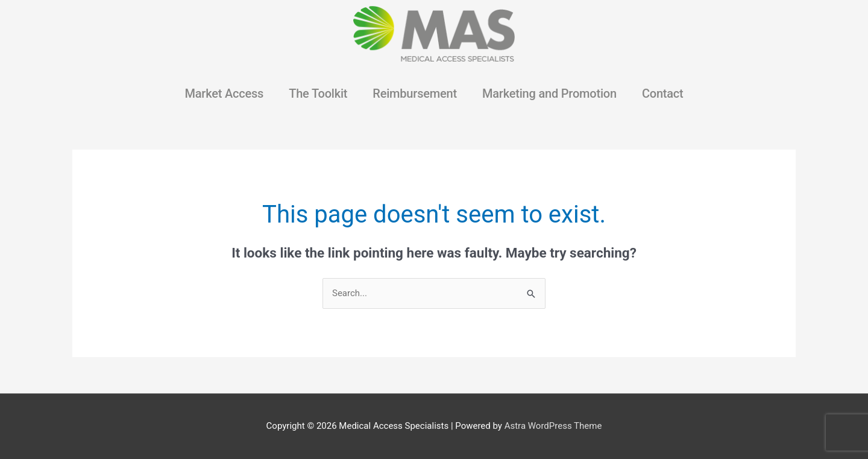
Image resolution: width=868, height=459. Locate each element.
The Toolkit (318, 93)
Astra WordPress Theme (553, 426)
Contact (663, 93)
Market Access (224, 93)
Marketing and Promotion (549, 93)
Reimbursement (415, 93)
